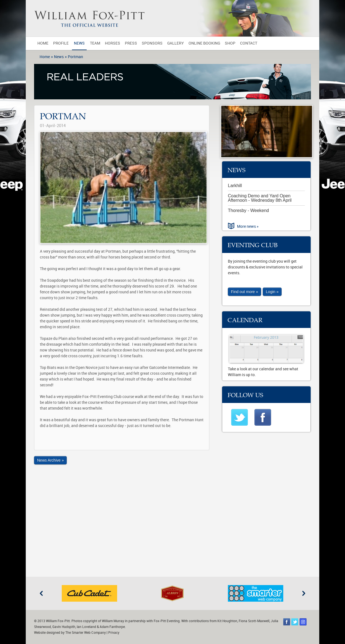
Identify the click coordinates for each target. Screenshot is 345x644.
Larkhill (235, 186)
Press (131, 43)
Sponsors (152, 43)
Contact (249, 43)
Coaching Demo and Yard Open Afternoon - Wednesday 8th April (260, 198)
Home (43, 43)
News (79, 43)
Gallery (176, 43)
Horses (113, 43)
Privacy (114, 633)
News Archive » (50, 460)
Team (95, 43)
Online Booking (204, 43)
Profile (61, 43)
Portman (75, 57)
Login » (272, 292)
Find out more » (244, 292)
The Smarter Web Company (86, 633)
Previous (41, 593)
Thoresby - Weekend (248, 210)
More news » (248, 227)
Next (304, 593)
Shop (230, 43)
